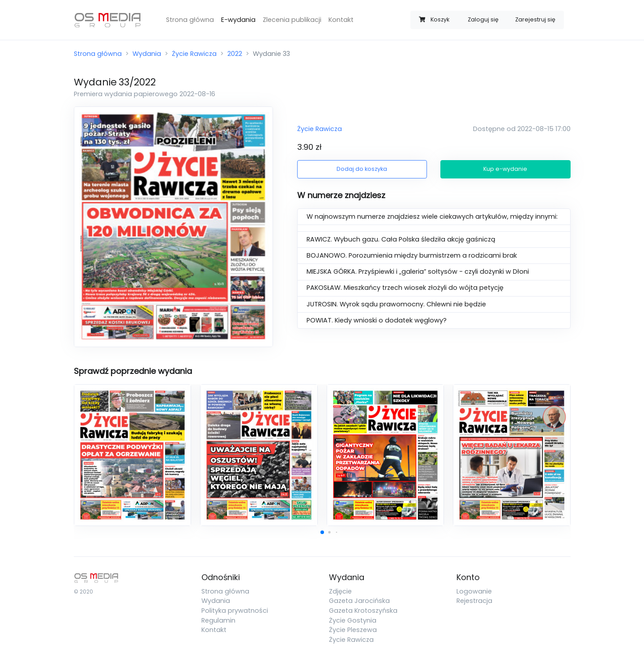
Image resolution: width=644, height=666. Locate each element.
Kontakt (341, 20)
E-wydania (238, 20)
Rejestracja (474, 601)
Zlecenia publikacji (292, 20)
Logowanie (474, 591)
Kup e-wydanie (505, 169)
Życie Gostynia (353, 620)
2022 (235, 54)
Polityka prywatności (235, 611)
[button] (322, 532)
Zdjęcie (340, 591)
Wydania (147, 54)
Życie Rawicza (194, 54)
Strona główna (190, 20)
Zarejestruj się (535, 19)
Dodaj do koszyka (362, 169)
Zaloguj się (483, 19)
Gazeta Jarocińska (359, 601)
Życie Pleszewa (353, 630)
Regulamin (218, 620)
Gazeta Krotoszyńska (363, 611)
